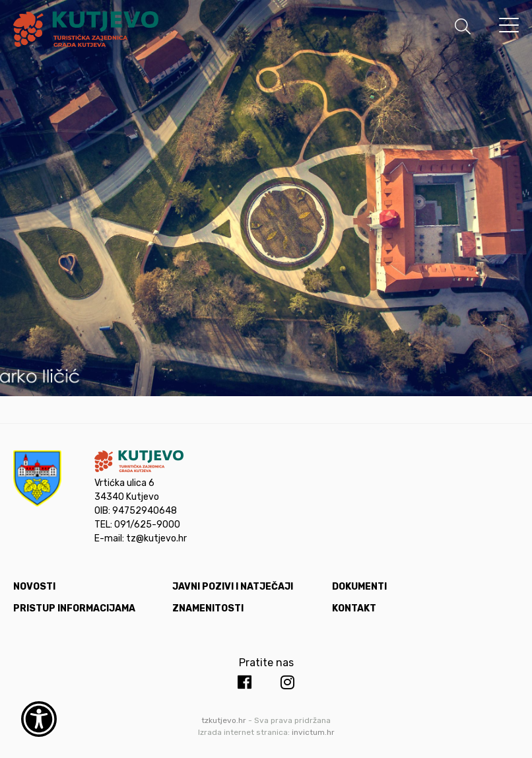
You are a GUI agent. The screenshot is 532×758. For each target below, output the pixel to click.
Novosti (34, 587)
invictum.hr (313, 732)
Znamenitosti (208, 608)
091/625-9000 (147, 525)
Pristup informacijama (74, 608)
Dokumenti (359, 587)
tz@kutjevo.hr (156, 538)
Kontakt (354, 608)
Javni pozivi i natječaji (233, 587)
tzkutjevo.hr (224, 720)
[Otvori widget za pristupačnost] (39, 719)
